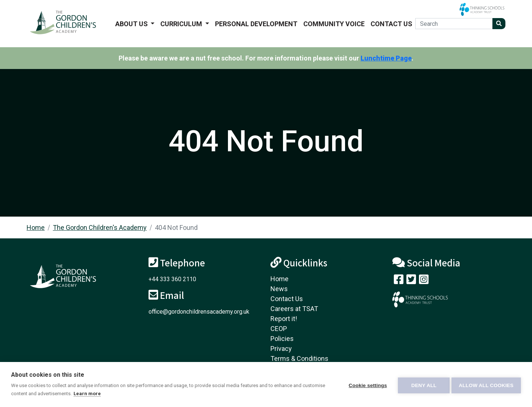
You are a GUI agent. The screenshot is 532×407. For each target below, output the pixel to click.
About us (132, 24)
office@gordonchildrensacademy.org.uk (199, 312)
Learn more (111, 394)
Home (36, 227)
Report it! (284, 319)
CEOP (279, 329)
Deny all (422, 385)
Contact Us (391, 24)
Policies (282, 339)
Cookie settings (366, 385)
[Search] (454, 24)
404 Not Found (176, 227)
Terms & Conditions (299, 358)
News (279, 289)
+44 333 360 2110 (172, 279)
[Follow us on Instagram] (424, 281)
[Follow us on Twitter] (411, 281)
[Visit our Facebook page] (399, 281)
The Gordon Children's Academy (100, 227)
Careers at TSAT (294, 309)
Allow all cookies (486, 385)
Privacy (281, 349)
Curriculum (182, 24)
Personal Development (256, 24)
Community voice (334, 24)
